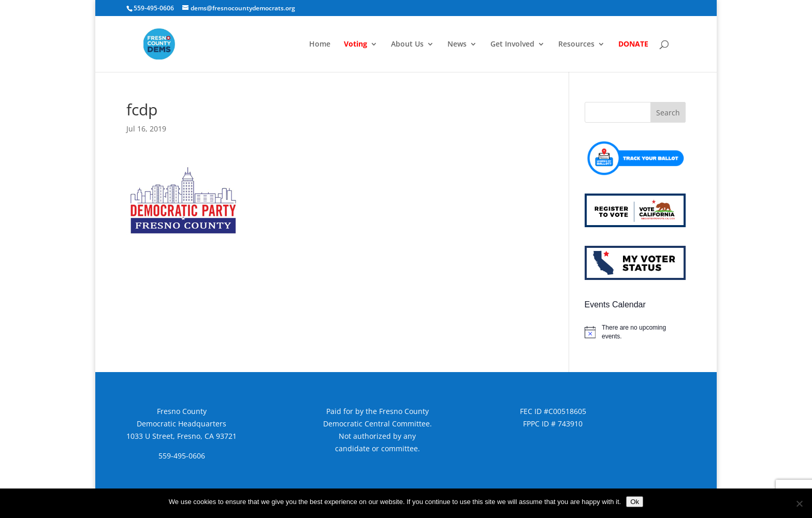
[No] (799, 504)
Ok (635, 502)
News (457, 45)
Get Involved (512, 45)
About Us (407, 45)
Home (320, 45)
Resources (576, 45)
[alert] (635, 332)
